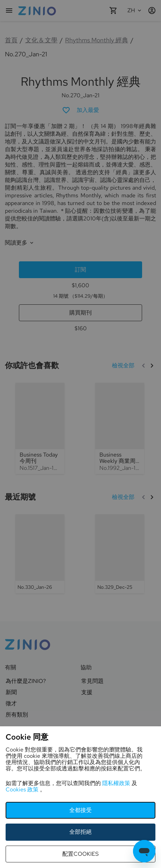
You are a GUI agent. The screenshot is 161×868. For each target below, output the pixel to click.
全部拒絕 (80, 832)
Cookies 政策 (23, 789)
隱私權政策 (117, 783)
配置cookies (80, 854)
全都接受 (80, 810)
